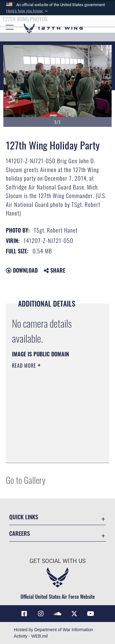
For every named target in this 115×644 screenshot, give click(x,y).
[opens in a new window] (41, 614)
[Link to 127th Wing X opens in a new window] (74, 614)
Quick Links (24, 517)
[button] (28, 11)
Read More (25, 366)
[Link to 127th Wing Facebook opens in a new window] (24, 614)
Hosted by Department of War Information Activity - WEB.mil (54, 633)
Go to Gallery (26, 480)
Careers (19, 533)
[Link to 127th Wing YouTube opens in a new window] (91, 614)
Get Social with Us (57, 561)
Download (22, 270)
